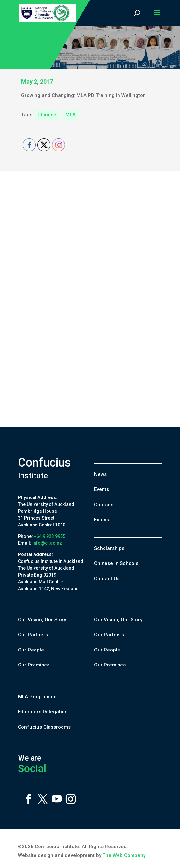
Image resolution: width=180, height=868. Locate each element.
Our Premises (34, 665)
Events (102, 489)
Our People (31, 650)
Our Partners (33, 635)
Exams (102, 520)
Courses (104, 505)
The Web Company (124, 855)
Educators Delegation (43, 712)
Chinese (47, 115)
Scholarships (109, 548)
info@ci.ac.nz (47, 543)
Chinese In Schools (116, 563)
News (100, 474)
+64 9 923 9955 (50, 536)
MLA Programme (37, 697)
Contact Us (107, 579)
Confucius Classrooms (44, 727)
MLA (70, 115)
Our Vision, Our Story (42, 620)
